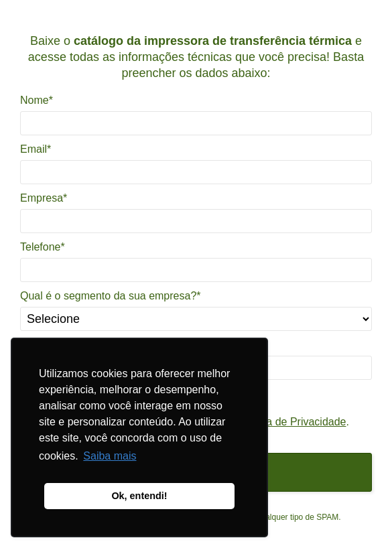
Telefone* (43, 247)
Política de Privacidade (292, 422)
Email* (36, 149)
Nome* (37, 100)
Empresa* (44, 198)
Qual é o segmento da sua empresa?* (111, 296)
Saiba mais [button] (110, 456)
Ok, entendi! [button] (139, 496)
